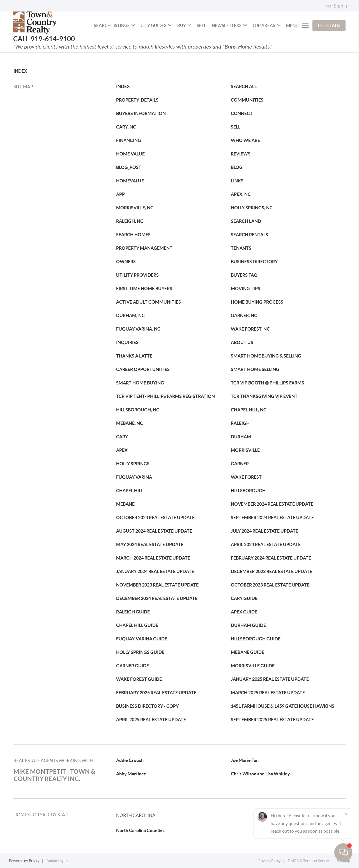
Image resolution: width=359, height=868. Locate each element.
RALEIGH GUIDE (133, 612)
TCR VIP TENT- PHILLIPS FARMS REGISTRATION (165, 396)
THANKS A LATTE (134, 356)
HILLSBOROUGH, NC (138, 410)
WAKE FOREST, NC (250, 329)
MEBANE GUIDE (248, 652)
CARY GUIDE (244, 598)
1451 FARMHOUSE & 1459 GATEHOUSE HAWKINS (283, 706)
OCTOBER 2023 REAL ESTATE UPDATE (270, 585)
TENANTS (241, 248)
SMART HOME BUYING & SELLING (266, 356)
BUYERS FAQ (244, 275)
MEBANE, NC (130, 423)
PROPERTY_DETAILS (137, 100)
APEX (122, 450)
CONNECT (242, 113)
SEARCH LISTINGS (114, 25)
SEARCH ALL (244, 86)
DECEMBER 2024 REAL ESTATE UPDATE (157, 598)
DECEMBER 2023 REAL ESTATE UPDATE (271, 571)
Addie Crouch (130, 760)
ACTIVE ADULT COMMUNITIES (149, 302)
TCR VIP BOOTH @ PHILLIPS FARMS (267, 383)
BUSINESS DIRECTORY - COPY (147, 706)
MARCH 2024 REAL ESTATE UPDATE (153, 558)
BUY (184, 25)
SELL (202, 25)
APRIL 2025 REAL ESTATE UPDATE (151, 720)
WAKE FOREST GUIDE (139, 679)
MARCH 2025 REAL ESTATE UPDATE (268, 693)
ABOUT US (242, 342)
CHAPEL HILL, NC (249, 410)
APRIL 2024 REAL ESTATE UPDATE (266, 544)
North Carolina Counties (140, 830)
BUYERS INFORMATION (141, 113)
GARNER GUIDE (133, 666)
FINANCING (129, 140)
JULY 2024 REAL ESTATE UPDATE (264, 531)
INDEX (20, 71)
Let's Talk (329, 25)
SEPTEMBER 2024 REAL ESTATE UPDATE (272, 517)
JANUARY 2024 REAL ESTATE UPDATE (155, 571)
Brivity (34, 861)
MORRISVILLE (245, 450)
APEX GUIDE (244, 612)
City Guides (156, 25)
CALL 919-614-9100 (44, 39)
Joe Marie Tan (245, 760)
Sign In (337, 6)
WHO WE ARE (245, 140)
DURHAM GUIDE (248, 625)
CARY (122, 437)
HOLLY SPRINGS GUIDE (140, 652)
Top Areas (266, 25)
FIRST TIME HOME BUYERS (144, 288)
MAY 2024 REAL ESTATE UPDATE (150, 544)
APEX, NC (241, 194)
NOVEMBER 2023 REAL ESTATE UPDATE (157, 585)
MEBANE (125, 504)
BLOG (237, 167)
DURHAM (241, 437)
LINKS (237, 181)
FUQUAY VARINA (134, 477)
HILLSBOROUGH (248, 491)
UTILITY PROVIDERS (137, 275)
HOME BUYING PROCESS (257, 302)
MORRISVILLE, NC (135, 208)
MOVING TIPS (246, 288)
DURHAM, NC (130, 315)
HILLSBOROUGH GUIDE (256, 639)
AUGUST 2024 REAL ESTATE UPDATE (154, 531)
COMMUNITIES (247, 100)
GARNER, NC (244, 315)
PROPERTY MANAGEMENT (144, 248)
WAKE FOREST (246, 477)
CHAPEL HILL (130, 491)
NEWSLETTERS (229, 25)
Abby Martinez (131, 774)
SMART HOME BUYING (140, 383)
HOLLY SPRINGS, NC (252, 208)
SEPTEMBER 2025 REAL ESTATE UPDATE (272, 720)
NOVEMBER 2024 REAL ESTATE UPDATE (272, 504)
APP (120, 194)
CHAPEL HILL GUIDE (137, 625)
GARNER (240, 464)
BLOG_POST (129, 167)
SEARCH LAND (246, 221)
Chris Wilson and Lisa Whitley (260, 774)
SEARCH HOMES (133, 235)
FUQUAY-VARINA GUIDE (142, 639)
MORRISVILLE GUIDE (253, 666)
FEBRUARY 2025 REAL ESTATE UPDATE (156, 693)
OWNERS (126, 262)
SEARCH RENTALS (249, 235)
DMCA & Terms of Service (309, 861)
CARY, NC (126, 127)
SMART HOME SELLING (255, 369)
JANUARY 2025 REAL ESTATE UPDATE (270, 679)
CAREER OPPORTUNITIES (143, 369)
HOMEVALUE (130, 181)
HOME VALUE (130, 154)
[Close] (346, 814)
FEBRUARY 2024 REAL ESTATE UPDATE (271, 558)
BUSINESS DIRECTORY (254, 262)
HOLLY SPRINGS (133, 464)
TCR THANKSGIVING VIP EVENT (264, 396)
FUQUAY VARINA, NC (138, 329)
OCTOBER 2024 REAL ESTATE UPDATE (155, 517)
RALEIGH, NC (130, 221)
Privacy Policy (270, 861)
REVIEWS (241, 154)
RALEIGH (240, 423)
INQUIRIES (127, 342)
